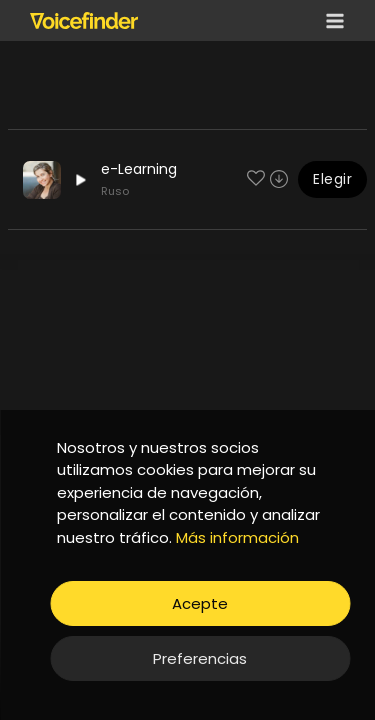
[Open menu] (331, 20)
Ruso (115, 191)
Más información (237, 537)
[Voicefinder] (84, 20)
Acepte (200, 603)
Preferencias (200, 658)
